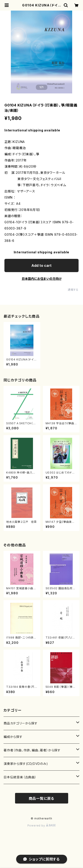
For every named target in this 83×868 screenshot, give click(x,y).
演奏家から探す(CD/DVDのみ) (26, 764)
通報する (73, 290)
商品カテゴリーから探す (21, 723)
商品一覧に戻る (42, 798)
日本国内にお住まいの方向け (42, 279)
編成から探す (13, 737)
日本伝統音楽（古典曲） (20, 777)
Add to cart (41, 265)
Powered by (42, 825)
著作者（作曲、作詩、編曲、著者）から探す (32, 750)
